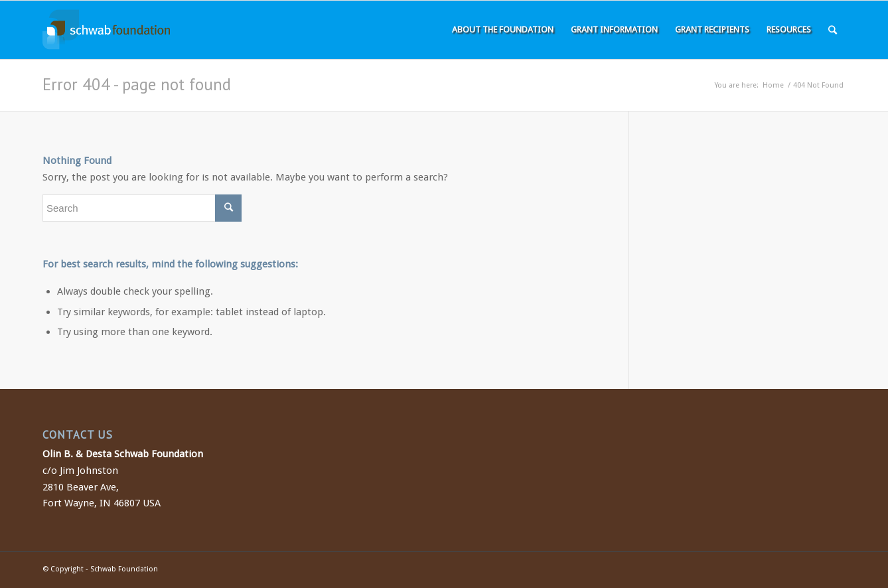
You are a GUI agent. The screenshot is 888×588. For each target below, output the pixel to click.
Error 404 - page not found (137, 84)
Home (773, 85)
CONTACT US (78, 435)
